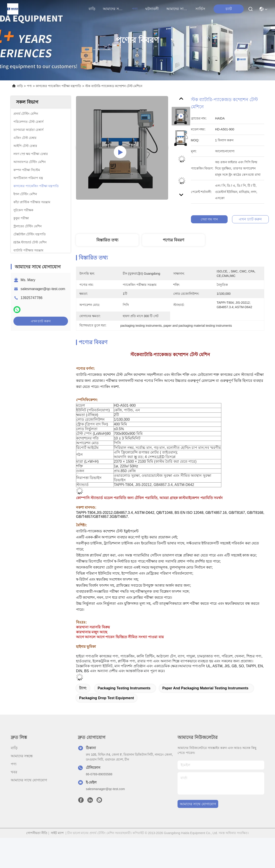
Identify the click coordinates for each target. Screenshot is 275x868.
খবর (14, 772)
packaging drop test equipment (107, 698)
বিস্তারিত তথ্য (107, 240)
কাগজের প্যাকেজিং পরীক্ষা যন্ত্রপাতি (58, 86)
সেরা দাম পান (210, 219)
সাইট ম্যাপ (57, 833)
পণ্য (135, 9)
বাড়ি (92, 9)
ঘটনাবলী (152, 9)
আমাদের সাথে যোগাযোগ (177, 9)
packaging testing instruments (124, 688)
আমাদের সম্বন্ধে (114, 9)
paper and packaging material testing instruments (205, 688)
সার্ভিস (200, 9)
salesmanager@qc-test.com (43, 289)
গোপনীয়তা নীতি (37, 833)
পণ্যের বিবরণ (173, 240)
